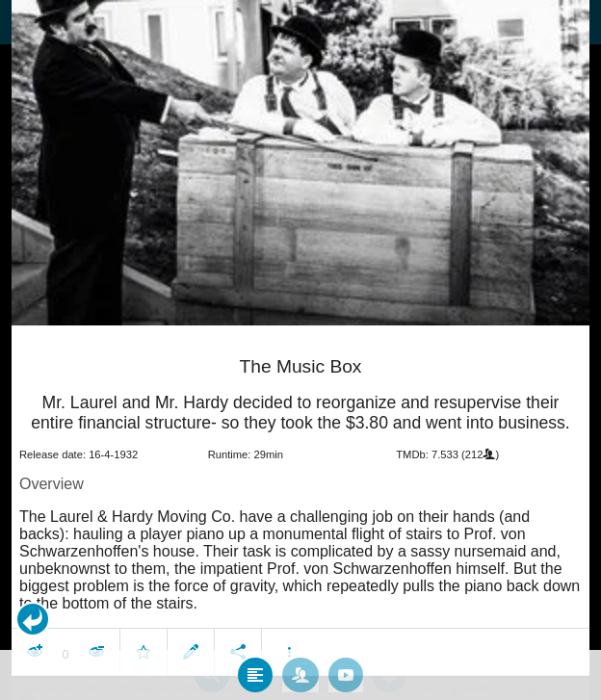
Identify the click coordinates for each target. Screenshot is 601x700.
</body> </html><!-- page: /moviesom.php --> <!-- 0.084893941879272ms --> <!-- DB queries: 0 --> (300, 350)
